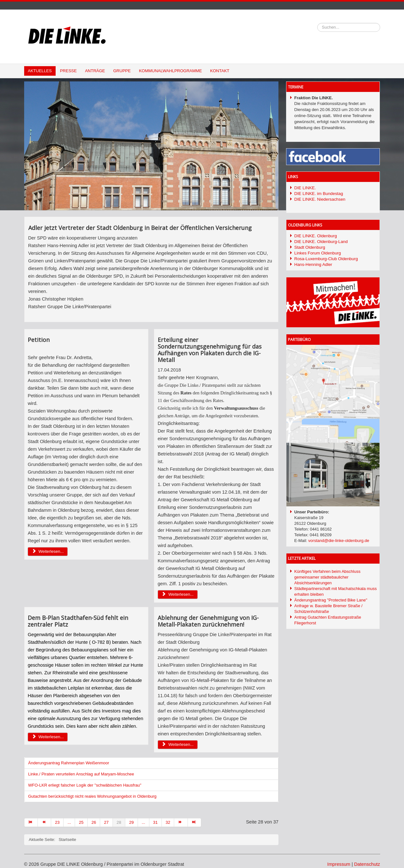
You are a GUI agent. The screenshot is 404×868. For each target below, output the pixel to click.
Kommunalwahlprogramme (170, 71)
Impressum (339, 864)
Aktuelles (40, 71)
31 (155, 822)
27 (106, 822)
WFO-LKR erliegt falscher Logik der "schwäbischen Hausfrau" (85, 785)
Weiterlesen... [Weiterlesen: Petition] (48, 551)
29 (131, 822)
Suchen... (317, 23)
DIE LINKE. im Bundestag (319, 194)
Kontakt (220, 71)
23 (57, 822)
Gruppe (122, 71)
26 (94, 822)
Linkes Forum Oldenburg (318, 253)
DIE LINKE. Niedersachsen (320, 199)
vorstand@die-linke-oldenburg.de (339, 541)
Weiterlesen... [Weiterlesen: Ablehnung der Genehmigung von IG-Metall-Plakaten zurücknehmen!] (178, 744)
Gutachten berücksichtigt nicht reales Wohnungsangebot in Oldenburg (92, 796)
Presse (68, 71)
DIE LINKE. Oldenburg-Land (321, 242)
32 (168, 822)
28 (119, 822)
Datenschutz (367, 864)
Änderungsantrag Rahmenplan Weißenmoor (69, 763)
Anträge (95, 71)
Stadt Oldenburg (310, 247)
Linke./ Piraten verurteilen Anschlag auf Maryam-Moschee (81, 774)
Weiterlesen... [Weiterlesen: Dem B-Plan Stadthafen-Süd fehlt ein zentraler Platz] (48, 737)
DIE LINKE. (305, 188)
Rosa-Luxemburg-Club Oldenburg (326, 259)
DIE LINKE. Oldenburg (316, 236)
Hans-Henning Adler (313, 264)
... (69, 822)
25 (81, 822)
